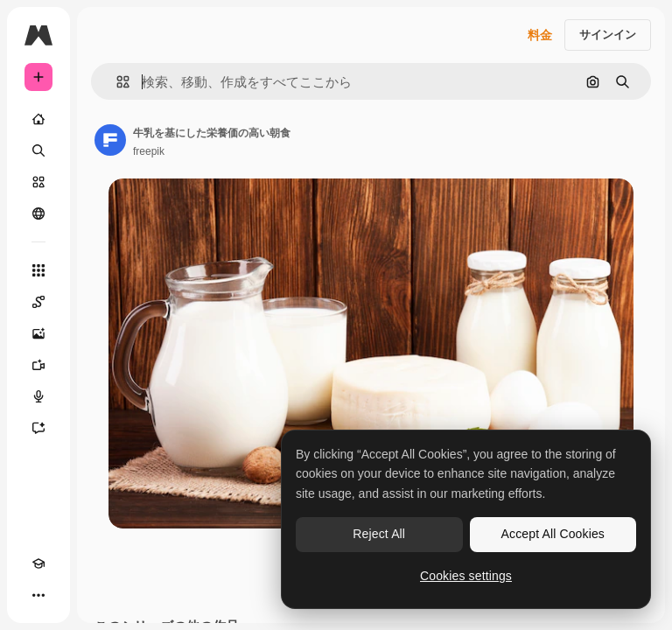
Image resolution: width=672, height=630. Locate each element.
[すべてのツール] (38, 270)
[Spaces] (38, 302)
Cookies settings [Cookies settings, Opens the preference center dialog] (466, 576)
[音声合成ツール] (38, 396)
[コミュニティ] (38, 213)
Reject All (379, 534)
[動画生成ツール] (38, 365)
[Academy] (38, 563)
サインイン (608, 35)
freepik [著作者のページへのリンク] (149, 151)
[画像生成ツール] (38, 333)
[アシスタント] (38, 428)
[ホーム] (38, 119)
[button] (116, 82)
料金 (540, 35)
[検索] (38, 150)
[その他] (38, 595)
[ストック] (38, 182)
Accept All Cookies (553, 534)
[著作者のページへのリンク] (110, 140)
